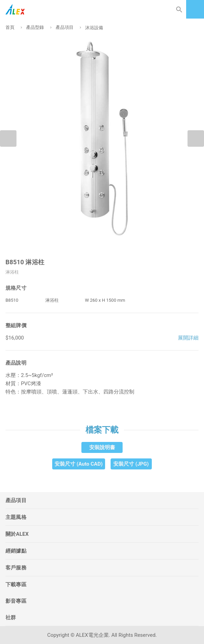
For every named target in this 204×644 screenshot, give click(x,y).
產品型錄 (35, 27)
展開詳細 (188, 338)
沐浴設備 (94, 28)
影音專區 (16, 601)
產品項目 (65, 27)
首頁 (10, 27)
